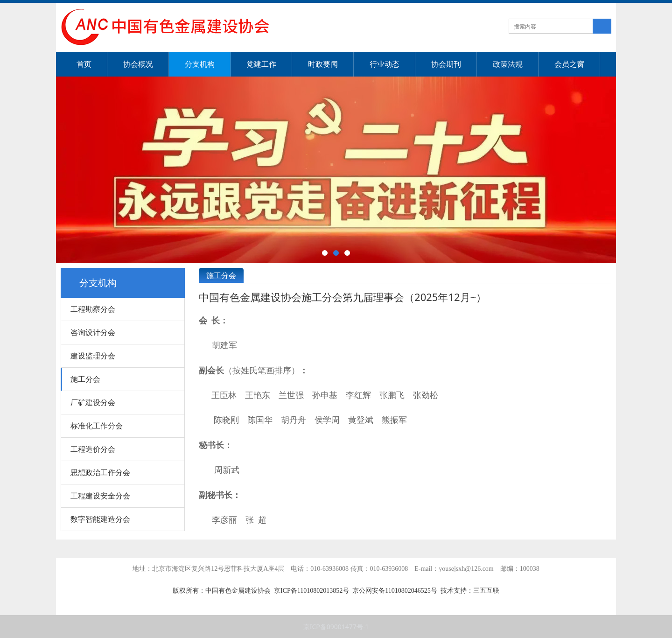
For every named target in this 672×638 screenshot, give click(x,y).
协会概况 (138, 64)
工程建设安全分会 (100, 496)
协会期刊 (446, 64)
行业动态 (385, 64)
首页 (84, 64)
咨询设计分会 (93, 332)
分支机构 (200, 64)
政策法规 (508, 64)
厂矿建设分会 (93, 402)
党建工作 (261, 64)
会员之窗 (569, 64)
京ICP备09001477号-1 (336, 627)
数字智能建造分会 (100, 519)
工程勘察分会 (93, 309)
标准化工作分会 (97, 426)
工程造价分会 (93, 449)
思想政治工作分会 (100, 472)
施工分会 (85, 379)
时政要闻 (323, 64)
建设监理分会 (93, 356)
